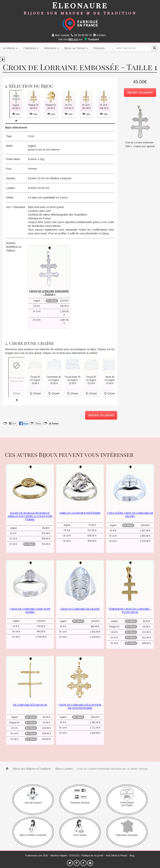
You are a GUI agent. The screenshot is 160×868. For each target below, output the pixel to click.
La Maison (10, 48)
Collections (31, 48)
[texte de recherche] (132, 48)
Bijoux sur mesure (76, 48)
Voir (16, 114)
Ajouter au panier (140, 92)
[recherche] (154, 48)
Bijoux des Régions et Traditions (32, 769)
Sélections (51, 48)
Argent (32, 146)
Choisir (35, 393)
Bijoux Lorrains (64, 769)
